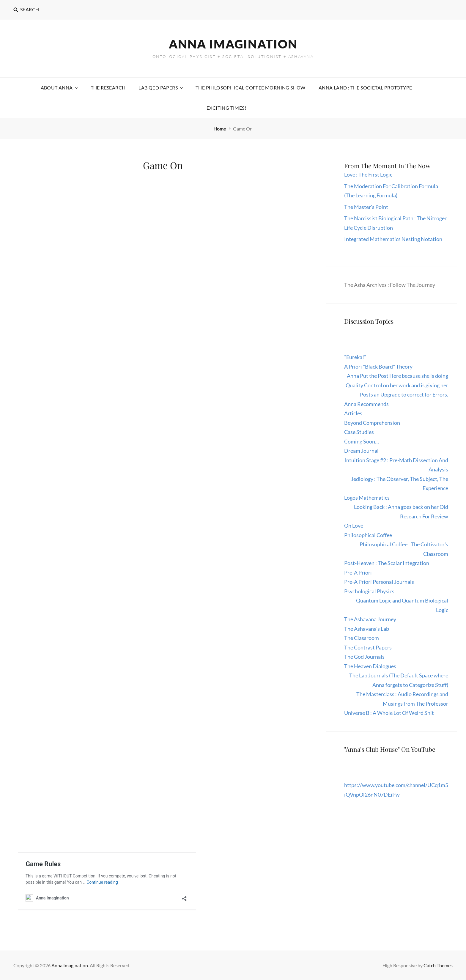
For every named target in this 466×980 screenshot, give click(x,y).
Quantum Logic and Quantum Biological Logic (402, 605)
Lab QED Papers (161, 88)
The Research (108, 88)
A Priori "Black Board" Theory (378, 366)
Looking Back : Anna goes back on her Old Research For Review (401, 512)
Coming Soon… (362, 441)
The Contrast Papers (368, 647)
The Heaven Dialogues (370, 666)
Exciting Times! (226, 108)
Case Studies (359, 432)
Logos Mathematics (367, 498)
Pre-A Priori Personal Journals (379, 582)
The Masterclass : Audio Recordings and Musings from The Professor (402, 699)
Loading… (113, 609)
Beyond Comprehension (372, 423)
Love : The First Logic (369, 174)
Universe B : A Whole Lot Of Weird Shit (389, 713)
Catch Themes (438, 965)
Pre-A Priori (358, 572)
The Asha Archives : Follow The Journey (390, 285)
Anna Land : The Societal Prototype (365, 88)
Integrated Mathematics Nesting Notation (393, 239)
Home (220, 129)
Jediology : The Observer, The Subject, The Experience (400, 484)
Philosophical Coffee (368, 535)
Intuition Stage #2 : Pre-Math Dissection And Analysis (396, 465)
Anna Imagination (233, 44)
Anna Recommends (366, 404)
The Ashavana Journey (370, 619)
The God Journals (364, 657)
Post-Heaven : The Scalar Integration (387, 563)
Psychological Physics (369, 591)
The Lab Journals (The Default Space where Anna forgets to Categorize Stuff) (399, 680)
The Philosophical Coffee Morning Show (251, 88)
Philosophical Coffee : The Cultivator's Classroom (404, 549)
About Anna (60, 88)
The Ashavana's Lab (367, 629)
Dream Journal (361, 451)
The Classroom (362, 638)
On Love (354, 526)
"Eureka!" (355, 357)
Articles (353, 413)
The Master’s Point (366, 207)
